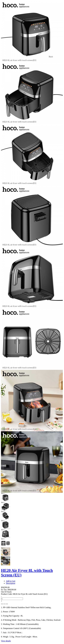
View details (6, 641)
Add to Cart (11, 581)
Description (11, 583)
